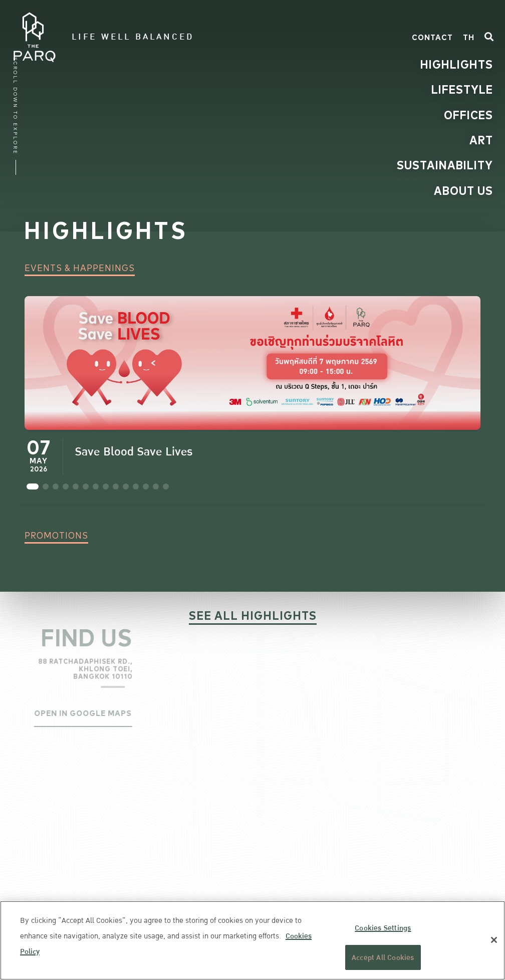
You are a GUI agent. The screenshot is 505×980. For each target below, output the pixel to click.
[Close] (494, 940)
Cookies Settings (383, 928)
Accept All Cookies (383, 957)
